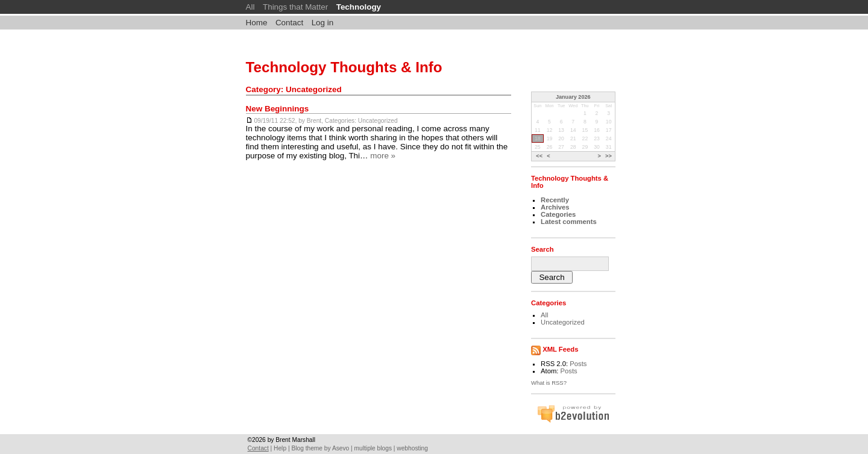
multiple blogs (373, 448)
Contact (289, 23)
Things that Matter (295, 7)
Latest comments (569, 222)
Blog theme (307, 448)
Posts (578, 364)
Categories (558, 214)
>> (609, 156)
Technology (359, 7)
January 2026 (573, 97)
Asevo (341, 448)
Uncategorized (378, 121)
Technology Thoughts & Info (344, 67)
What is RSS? (549, 383)
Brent (314, 121)
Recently (555, 200)
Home (257, 23)
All (250, 7)
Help (280, 448)
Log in (323, 23)
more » (383, 156)
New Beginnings (278, 109)
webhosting (412, 448)
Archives (555, 207)
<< (539, 156)
